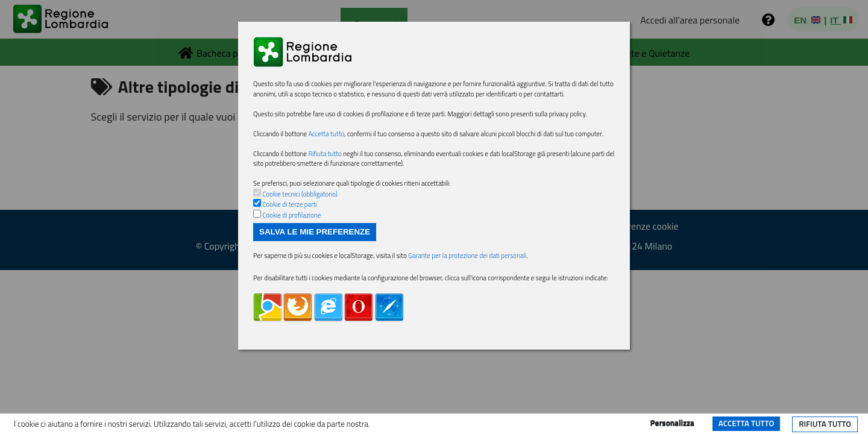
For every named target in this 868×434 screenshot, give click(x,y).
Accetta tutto (746, 423)
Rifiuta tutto (825, 424)
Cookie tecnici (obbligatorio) (307, 249)
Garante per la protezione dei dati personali (506, 317)
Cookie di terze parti (295, 261)
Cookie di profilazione (297, 272)
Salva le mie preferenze (315, 291)
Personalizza (672, 423)
